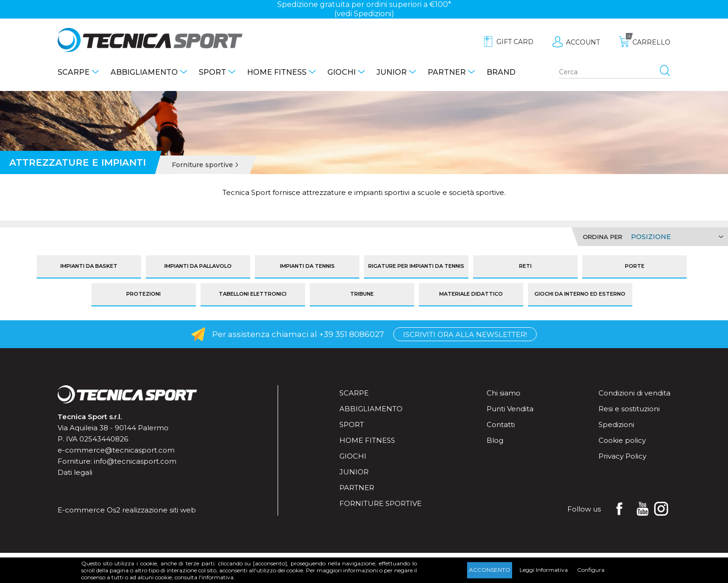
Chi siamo (504, 393)
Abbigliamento (144, 72)
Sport (212, 72)
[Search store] (615, 72)
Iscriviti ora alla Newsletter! (465, 334)
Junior (392, 72)
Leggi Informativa (544, 570)
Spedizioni (616, 424)
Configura (591, 570)
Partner (447, 72)
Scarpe (74, 72)
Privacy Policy (622, 456)
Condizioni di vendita (634, 393)
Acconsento (490, 570)
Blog (495, 440)
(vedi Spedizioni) (364, 14)
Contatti (501, 424)
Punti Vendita (510, 409)
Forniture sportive (380, 503)
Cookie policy (622, 440)
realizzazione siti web (159, 510)
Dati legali (75, 472)
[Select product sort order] (676, 237)
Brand (501, 72)
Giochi (341, 72)
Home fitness (277, 72)
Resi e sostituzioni (629, 409)
